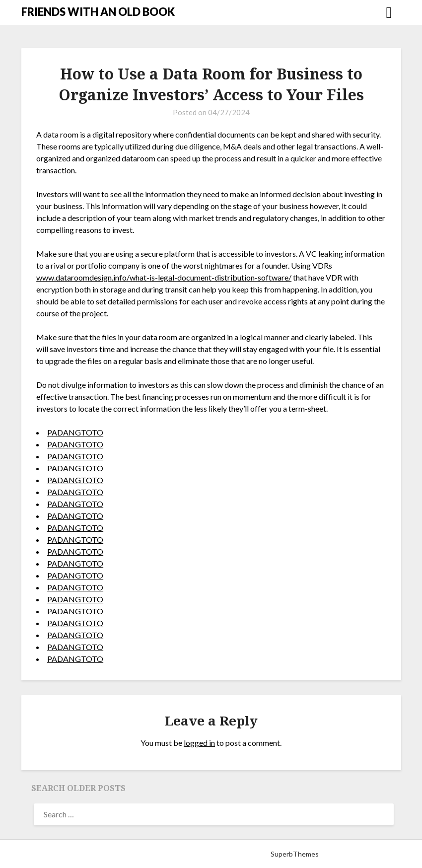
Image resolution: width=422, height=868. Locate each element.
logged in (199, 743)
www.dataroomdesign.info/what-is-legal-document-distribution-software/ (164, 277)
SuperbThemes (295, 854)
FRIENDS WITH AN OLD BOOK (98, 12)
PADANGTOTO (75, 432)
